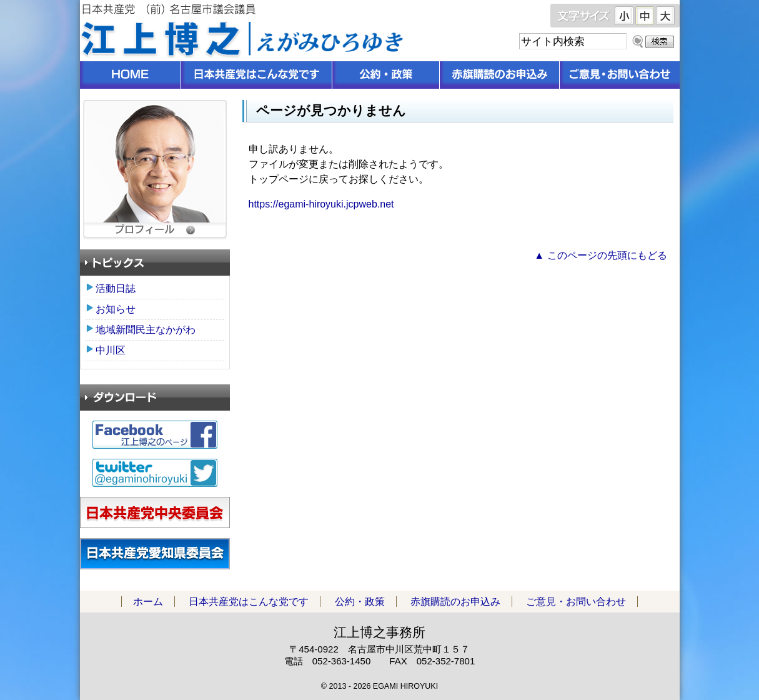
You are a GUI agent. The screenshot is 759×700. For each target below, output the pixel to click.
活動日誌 (116, 288)
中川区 (111, 350)
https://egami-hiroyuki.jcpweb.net (321, 204)
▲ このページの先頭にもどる (600, 255)
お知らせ (116, 309)
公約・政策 (386, 75)
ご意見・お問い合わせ (620, 75)
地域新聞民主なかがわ (146, 330)
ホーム (131, 75)
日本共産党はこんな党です (257, 75)
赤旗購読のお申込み (500, 75)
